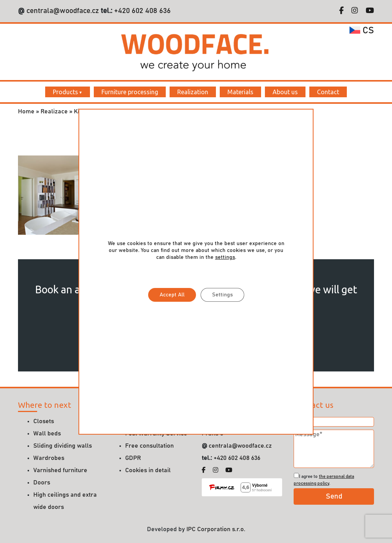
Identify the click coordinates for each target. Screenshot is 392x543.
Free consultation (149, 446)
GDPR (133, 458)
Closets (44, 421)
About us (285, 92)
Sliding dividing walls (63, 446)
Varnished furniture (60, 470)
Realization (193, 92)
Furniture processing (130, 92)
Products (65, 92)
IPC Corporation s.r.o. (216, 529)
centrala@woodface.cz (63, 11)
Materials (240, 92)
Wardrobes (49, 458)
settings (225, 257)
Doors (42, 482)
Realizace (54, 111)
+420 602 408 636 (141, 11)
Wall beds (47, 433)
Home (26, 111)
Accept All (172, 295)
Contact (328, 92)
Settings (222, 295)
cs (362, 31)
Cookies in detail (148, 470)
